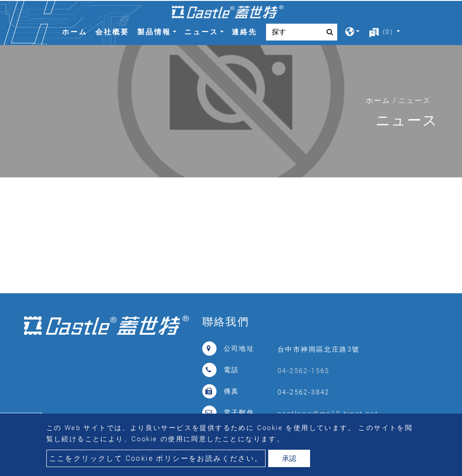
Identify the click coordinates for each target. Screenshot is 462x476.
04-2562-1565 (304, 371)
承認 (289, 458)
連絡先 (244, 32)
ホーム (76, 31)
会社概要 (112, 32)
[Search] (302, 32)
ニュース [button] (201, 32)
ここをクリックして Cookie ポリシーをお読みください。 (156, 458)
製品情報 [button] (154, 32)
